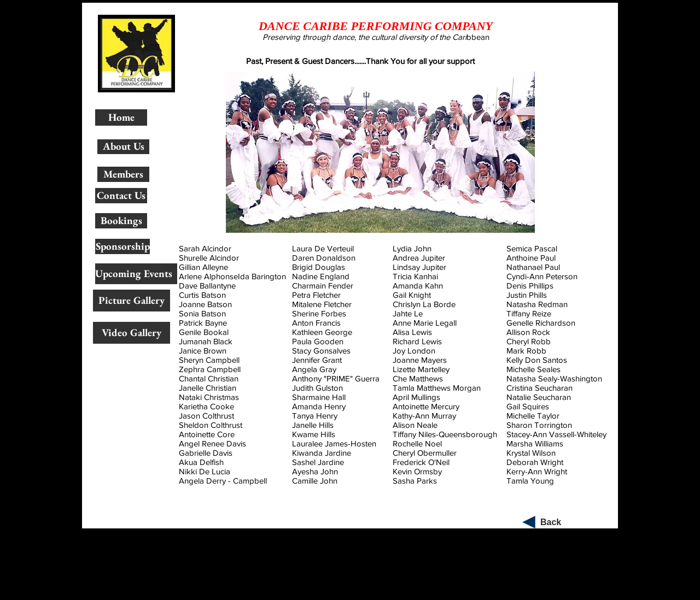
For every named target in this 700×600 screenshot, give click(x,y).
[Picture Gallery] (132, 301)
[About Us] (123, 147)
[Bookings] (121, 221)
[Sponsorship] (122, 246)
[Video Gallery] (132, 333)
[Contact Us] (121, 196)
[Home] (121, 117)
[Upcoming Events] (136, 274)
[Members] (123, 174)
